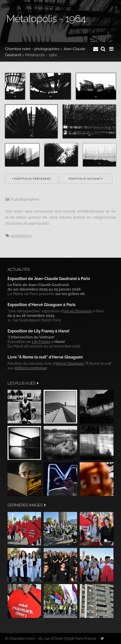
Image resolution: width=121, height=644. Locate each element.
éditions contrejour (31, 368)
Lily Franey (41, 342)
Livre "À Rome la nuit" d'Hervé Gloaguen (45, 357)
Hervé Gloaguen (78, 311)
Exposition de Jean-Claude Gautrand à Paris (49, 279)
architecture (21, 236)
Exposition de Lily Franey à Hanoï (38, 331)
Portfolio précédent (32, 179)
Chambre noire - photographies (32, 49)
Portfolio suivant (86, 179)
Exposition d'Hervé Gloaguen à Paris (42, 305)
